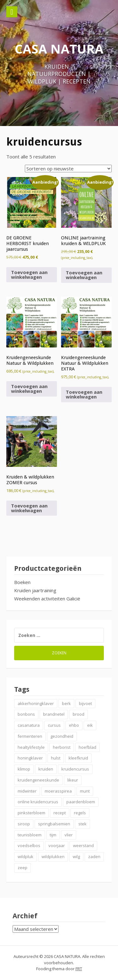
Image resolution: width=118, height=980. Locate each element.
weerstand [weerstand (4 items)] (83, 845)
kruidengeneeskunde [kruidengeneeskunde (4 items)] (38, 780)
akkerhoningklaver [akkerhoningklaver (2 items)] (36, 703)
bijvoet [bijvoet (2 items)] (85, 703)
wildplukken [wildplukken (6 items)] (53, 857)
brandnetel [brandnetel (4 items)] (54, 714)
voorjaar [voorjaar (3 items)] (57, 845)
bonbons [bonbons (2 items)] (26, 714)
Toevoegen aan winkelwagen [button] (29, 275)
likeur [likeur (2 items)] (73, 780)
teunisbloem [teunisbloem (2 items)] (30, 835)
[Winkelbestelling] (68, 169)
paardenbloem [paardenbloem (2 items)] (81, 802)
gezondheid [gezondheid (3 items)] (62, 736)
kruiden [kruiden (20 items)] (46, 769)
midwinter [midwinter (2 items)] (27, 791)
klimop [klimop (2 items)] (24, 769)
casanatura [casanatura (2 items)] (29, 725)
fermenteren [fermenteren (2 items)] (30, 736)
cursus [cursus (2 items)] (54, 725)
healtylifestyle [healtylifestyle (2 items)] (31, 747)
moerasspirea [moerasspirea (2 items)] (58, 791)
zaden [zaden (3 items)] (94, 857)
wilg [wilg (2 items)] (76, 857)
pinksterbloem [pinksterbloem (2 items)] (31, 813)
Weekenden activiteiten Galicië (47, 599)
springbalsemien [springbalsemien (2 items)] (54, 824)
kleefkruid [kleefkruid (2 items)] (78, 758)
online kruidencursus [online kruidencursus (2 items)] (38, 802)
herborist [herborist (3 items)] (62, 747)
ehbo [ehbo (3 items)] (74, 725)
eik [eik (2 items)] (90, 725)
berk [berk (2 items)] (66, 703)
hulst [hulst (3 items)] (56, 758)
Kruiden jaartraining (35, 590)
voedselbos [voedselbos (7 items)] (29, 845)
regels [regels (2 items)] (80, 813)
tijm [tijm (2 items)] (53, 835)
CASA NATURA (59, 49)
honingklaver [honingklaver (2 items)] (30, 758)
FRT (79, 969)
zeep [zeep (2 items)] (22, 868)
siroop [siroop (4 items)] (24, 824)
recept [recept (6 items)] (60, 813)
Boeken (22, 582)
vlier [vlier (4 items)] (69, 835)
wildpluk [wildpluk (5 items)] (25, 857)
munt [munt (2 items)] (85, 791)
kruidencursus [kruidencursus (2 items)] (75, 769)
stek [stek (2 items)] (82, 824)
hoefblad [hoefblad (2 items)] (87, 747)
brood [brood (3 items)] (79, 714)
